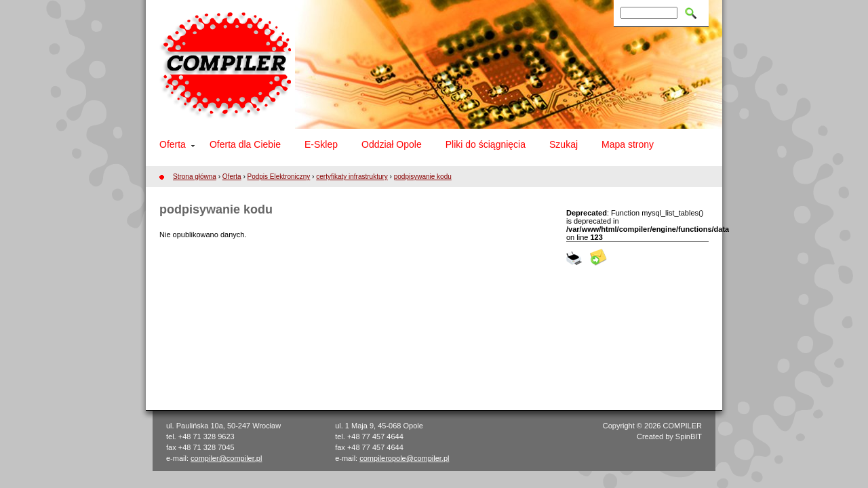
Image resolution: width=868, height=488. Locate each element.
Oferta (173, 144)
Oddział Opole (392, 144)
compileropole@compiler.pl (404, 458)
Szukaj (564, 144)
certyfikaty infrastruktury (352, 177)
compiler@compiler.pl (226, 458)
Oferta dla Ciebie (245, 144)
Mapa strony (628, 144)
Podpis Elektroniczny (279, 177)
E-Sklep (321, 144)
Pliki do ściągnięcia (486, 144)
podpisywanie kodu (423, 177)
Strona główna (195, 177)
